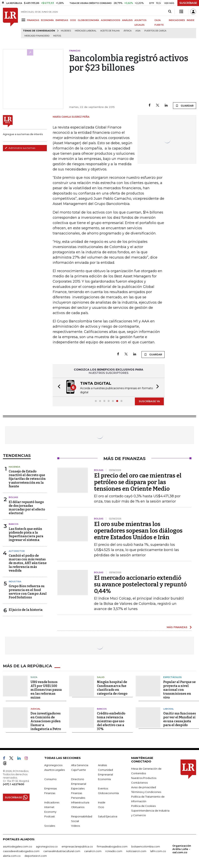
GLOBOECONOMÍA (88, 20)
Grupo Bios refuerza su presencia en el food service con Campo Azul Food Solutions (28, 592)
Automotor (17, 551)
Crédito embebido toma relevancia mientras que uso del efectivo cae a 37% (111, 721)
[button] (58, 387)
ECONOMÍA (47, 20)
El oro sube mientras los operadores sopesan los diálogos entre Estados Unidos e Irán (138, 531)
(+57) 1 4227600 (14, 784)
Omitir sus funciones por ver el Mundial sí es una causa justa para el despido (180, 719)
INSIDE (191, 20)
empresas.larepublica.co (77, 846)
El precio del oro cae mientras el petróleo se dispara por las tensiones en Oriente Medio (138, 482)
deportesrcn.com (36, 856)
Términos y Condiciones (146, 792)
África (128, 31)
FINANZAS (33, 20)
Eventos (103, 788)
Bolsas (13, 497)
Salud (101, 677)
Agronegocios (53, 765)
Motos (57, 36)
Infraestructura (80, 802)
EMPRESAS (62, 20)
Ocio (101, 807)
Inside (102, 802)
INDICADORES (177, 20)
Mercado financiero (37, 36)
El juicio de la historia (26, 610)
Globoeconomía (108, 793)
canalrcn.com (93, 851)
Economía (104, 779)
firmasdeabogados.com (112, 846)
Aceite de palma (110, 31)
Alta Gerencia (80, 765)
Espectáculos (172, 677)
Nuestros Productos (144, 778)
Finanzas (50, 793)
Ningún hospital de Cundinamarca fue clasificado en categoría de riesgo (112, 688)
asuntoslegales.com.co (17, 846)
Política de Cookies (143, 806)
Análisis (102, 765)
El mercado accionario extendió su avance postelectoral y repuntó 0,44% (140, 584)
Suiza (34, 677)
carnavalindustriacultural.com (62, 851)
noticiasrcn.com (136, 851)
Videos (75, 826)
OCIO (73, 20)
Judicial (35, 709)
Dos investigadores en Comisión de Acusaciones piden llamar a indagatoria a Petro (46, 721)
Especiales (78, 788)
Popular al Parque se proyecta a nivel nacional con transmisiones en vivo (179, 690)
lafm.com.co (158, 851)
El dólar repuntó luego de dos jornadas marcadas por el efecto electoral (27, 508)
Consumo (50, 779)
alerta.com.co (12, 856)
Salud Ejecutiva (108, 816)
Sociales (50, 826)
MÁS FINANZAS (177, 627)
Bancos (14, 524)
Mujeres (66, 31)
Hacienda (14, 467)
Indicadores (52, 802)
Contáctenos (139, 783)
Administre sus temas (20, 148)
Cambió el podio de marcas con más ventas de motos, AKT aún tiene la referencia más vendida (28, 563)
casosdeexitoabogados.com (21, 851)
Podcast (50, 816)
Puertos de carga (155, 31)
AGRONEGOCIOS (111, 20)
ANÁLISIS (127, 20)
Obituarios (78, 807)
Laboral (168, 709)
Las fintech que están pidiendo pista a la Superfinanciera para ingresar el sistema (26, 534)
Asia (138, 31)
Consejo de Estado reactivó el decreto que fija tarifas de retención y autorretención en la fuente (27, 479)
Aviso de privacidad (144, 787)
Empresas (51, 788)
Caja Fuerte (79, 770)
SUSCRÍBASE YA (149, 401)
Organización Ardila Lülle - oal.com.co (182, 849)
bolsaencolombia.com (146, 846)
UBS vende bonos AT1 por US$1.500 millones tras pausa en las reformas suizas (46, 690)
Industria (15, 582)
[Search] (170, 12)
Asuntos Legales (55, 770)
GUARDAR (185, 106)
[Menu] (24, 20)
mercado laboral (86, 31)
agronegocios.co (47, 846)
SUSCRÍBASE (188, 3)
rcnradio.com (114, 851)
